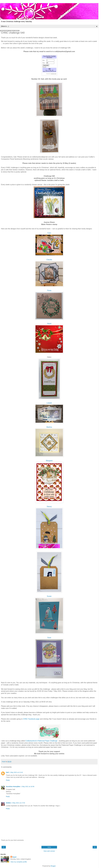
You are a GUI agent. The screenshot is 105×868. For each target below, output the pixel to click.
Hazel (49, 324)
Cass (49, 233)
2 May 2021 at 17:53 (18, 803)
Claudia (49, 260)
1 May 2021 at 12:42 (16, 772)
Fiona (49, 290)
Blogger (53, 866)
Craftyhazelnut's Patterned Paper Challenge (41, 741)
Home (49, 847)
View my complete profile (19, 862)
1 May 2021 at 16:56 (28, 787)
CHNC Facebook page (31, 719)
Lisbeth (49, 403)
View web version (49, 851)
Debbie (8, 803)
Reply (8, 780)
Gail (7, 772)
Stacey (49, 507)
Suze (49, 638)
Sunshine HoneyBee (13, 787)
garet (49, 461)
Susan (49, 596)
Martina (49, 427)
